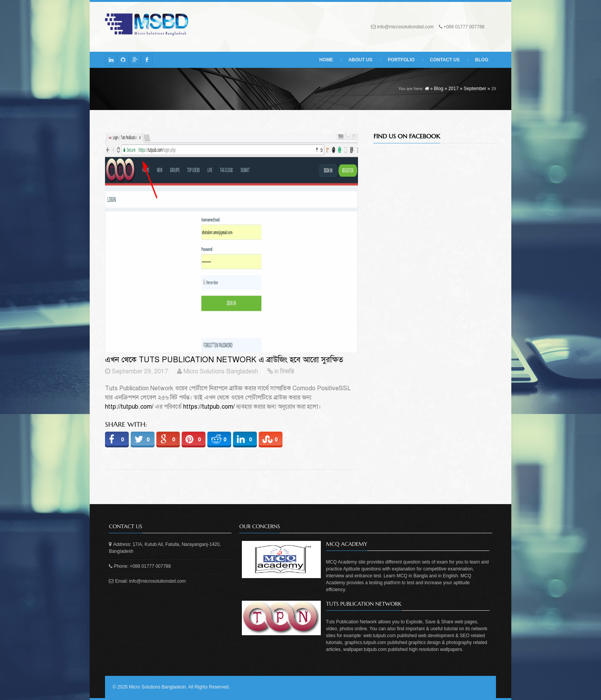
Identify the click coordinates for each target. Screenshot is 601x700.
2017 (454, 89)
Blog (482, 60)
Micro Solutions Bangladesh (221, 371)
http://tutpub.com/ (129, 407)
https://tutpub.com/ (209, 407)
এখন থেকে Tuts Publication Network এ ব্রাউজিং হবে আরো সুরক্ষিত (224, 360)
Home (326, 60)
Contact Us (445, 60)
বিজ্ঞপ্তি (287, 371)
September (475, 89)
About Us (360, 60)
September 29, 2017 (140, 371)
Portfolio (401, 60)
